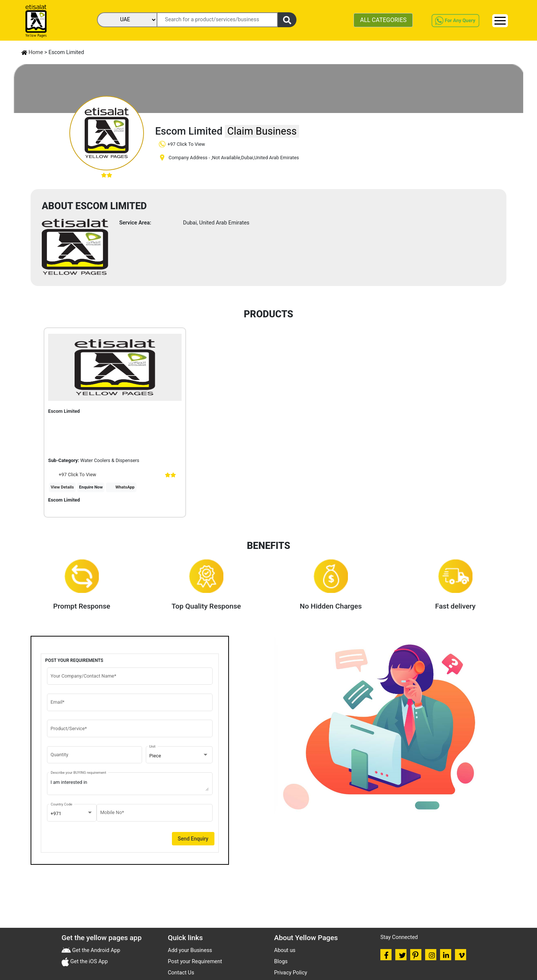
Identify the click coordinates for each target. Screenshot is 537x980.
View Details (62, 487)
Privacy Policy (291, 973)
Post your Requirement (195, 962)
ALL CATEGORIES (383, 20)
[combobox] (179, 756)
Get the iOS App (88, 962)
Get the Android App (95, 950)
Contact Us (181, 973)
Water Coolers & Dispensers (110, 460)
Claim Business (262, 131)
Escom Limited (64, 500)
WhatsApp (125, 487)
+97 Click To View (72, 475)
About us (285, 950)
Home (32, 52)
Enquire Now (91, 487)
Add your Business (190, 950)
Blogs (281, 962)
